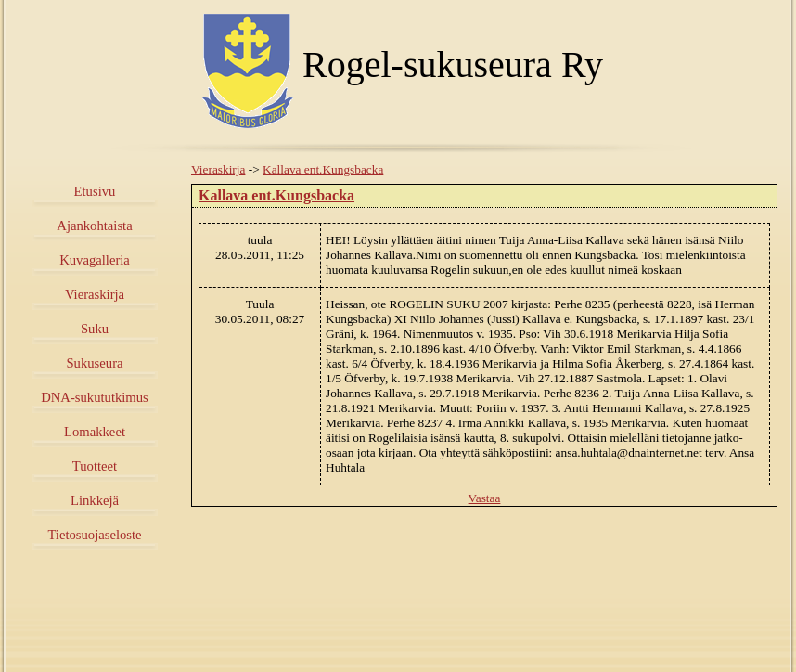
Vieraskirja (95, 294)
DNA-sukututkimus (95, 397)
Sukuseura (94, 363)
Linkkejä (95, 500)
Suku (95, 329)
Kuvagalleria (95, 260)
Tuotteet (95, 466)
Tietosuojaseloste (94, 535)
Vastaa (485, 498)
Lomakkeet (95, 432)
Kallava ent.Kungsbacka (323, 169)
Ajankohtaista (94, 226)
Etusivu (95, 191)
